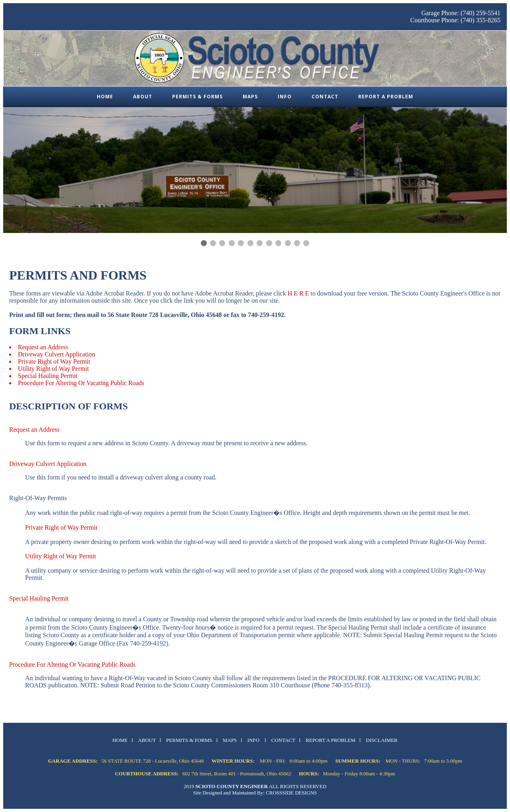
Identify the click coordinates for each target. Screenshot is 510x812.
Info (285, 97)
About (143, 97)
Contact (325, 97)
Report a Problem (386, 97)
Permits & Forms (197, 97)
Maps (250, 97)
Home (105, 97)
